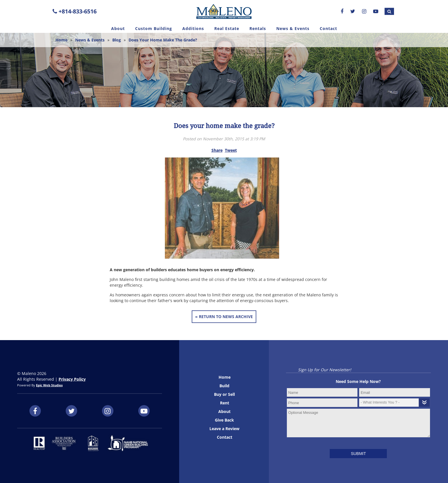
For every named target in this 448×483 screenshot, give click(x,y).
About (118, 28)
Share (217, 150)
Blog (117, 40)
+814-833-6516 (75, 11)
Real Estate (227, 28)
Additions (193, 28)
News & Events (293, 28)
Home (61, 40)
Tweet (231, 150)
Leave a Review (224, 429)
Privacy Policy (72, 379)
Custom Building (154, 28)
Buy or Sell (224, 394)
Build (224, 386)
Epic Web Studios (49, 385)
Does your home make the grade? (163, 40)
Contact (328, 28)
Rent (225, 403)
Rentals (258, 28)
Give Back (224, 420)
